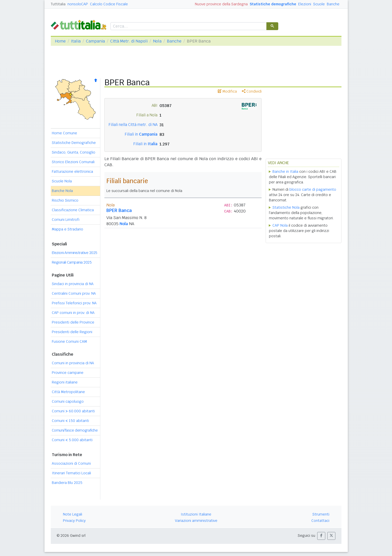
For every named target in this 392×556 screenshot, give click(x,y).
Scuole (319, 4)
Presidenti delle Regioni (72, 332)
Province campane (68, 373)
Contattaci (320, 521)
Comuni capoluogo (68, 401)
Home (60, 41)
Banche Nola (62, 191)
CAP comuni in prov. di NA (73, 313)
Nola (157, 41)
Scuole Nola (62, 181)
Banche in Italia (285, 172)
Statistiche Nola (286, 207)
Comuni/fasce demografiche (75, 430)
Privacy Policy (74, 521)
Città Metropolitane (68, 392)
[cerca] (188, 26)
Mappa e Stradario (67, 229)
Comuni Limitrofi (66, 220)
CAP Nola (280, 225)
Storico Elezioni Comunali (73, 162)
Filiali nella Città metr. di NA (133, 125)
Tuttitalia (58, 4)
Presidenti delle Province (73, 322)
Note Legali (73, 514)
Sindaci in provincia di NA (73, 284)
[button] (321, 536)
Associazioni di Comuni (71, 463)
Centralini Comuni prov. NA (74, 293)
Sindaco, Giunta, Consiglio (74, 152)
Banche (333, 4)
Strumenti (321, 514)
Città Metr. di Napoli (129, 41)
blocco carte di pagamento (313, 189)
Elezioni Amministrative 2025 (75, 253)
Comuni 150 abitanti (70, 421)
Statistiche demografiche (273, 4)
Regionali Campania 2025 (72, 262)
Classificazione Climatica (73, 210)
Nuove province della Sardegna (221, 4)
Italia (76, 41)
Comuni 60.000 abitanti (73, 411)
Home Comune (64, 133)
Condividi (252, 91)
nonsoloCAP (78, 4)
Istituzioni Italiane (196, 514)
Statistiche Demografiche (74, 143)
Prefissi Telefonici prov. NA (74, 303)
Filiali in (141, 134)
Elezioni (305, 4)
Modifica (227, 91)
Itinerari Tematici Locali (71, 473)
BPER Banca (119, 210)
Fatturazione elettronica (72, 172)
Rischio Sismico (65, 200)
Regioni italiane (65, 382)
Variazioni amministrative (196, 521)
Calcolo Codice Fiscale (109, 4)
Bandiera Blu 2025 (67, 483)
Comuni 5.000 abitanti (72, 440)
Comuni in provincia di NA (73, 363)
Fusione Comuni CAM (69, 341)
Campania (95, 41)
